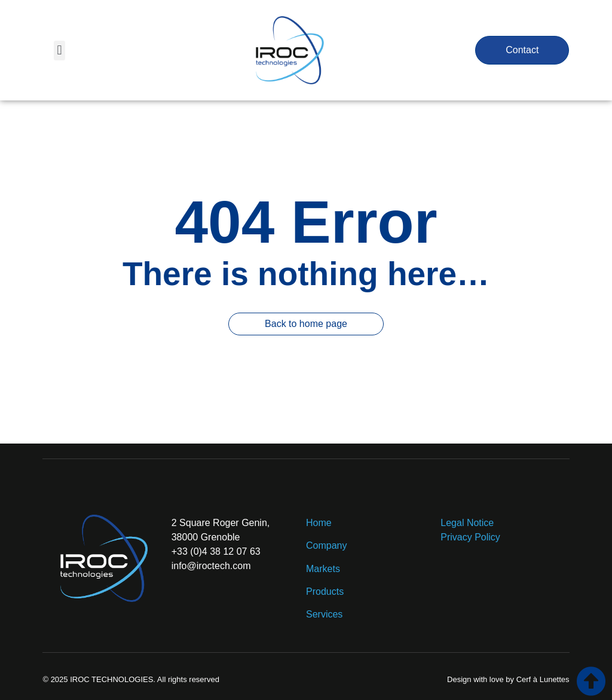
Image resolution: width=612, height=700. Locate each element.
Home (319, 523)
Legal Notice (467, 523)
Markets (323, 569)
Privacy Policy (470, 537)
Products (325, 592)
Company (328, 545)
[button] (59, 51)
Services (324, 614)
